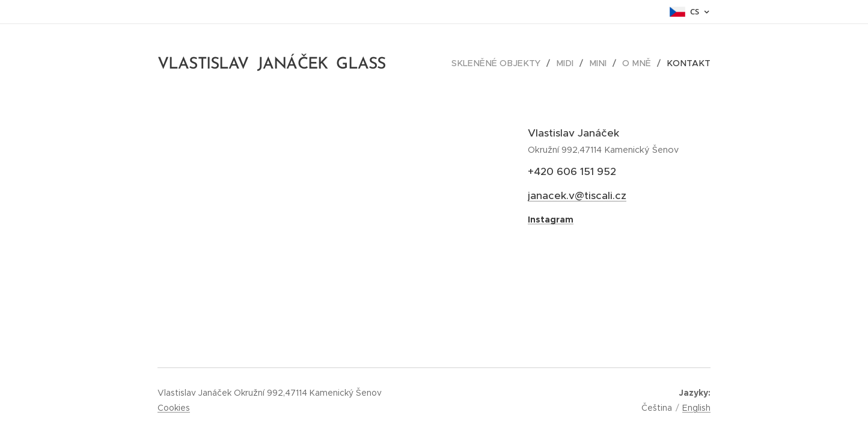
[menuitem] (508, 63)
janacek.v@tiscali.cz (577, 195)
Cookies (174, 408)
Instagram (551, 220)
